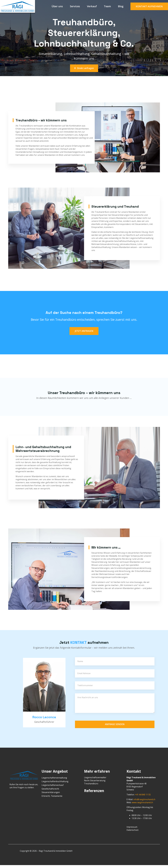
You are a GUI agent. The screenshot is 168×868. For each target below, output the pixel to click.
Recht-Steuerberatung (95, 784)
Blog (121, 6)
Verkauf (92, 6)
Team (107, 6)
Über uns (57, 6)
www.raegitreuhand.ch (142, 805)
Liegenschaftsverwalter (95, 780)
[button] (149, 6)
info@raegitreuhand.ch (144, 802)
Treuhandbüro (91, 787)
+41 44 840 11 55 (143, 797)
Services (75, 6)
